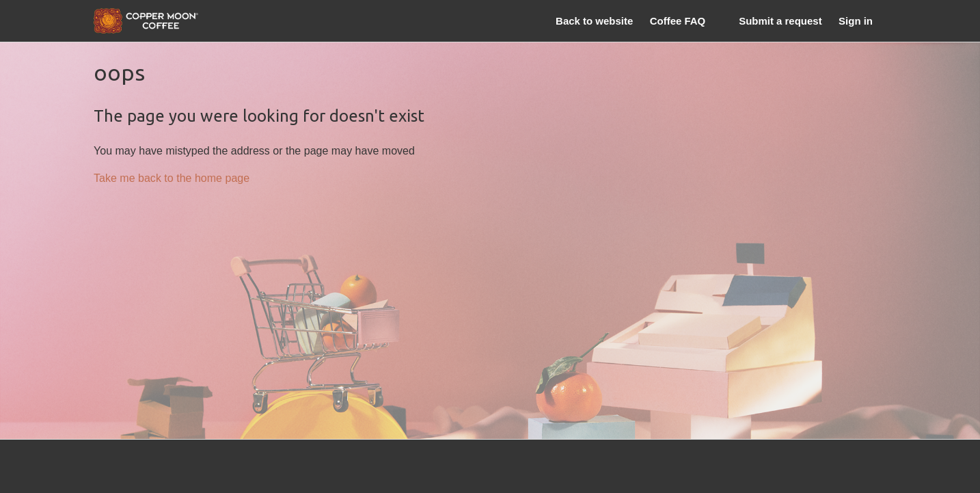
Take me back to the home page (172, 178)
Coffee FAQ (678, 21)
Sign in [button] (856, 21)
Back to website (594, 21)
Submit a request (780, 21)
